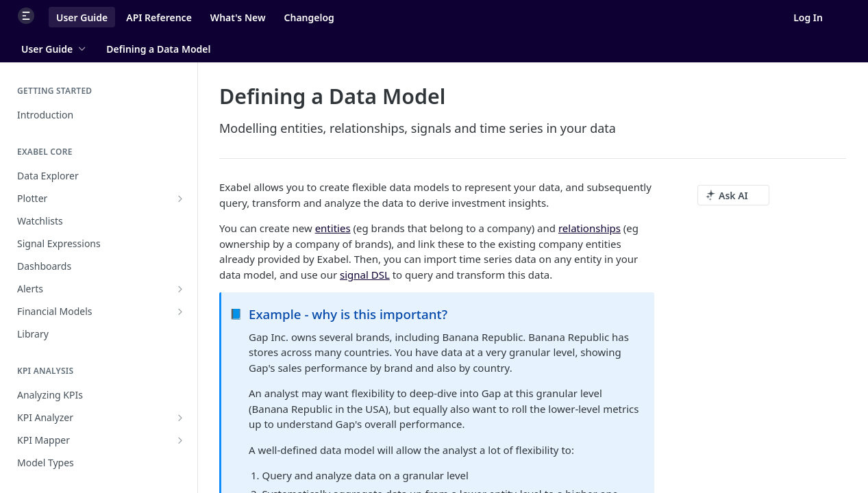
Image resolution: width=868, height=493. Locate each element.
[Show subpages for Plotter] (180, 199)
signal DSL (365, 275)
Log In (808, 17)
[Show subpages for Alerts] (180, 289)
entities (333, 228)
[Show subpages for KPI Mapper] (180, 440)
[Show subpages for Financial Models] (180, 312)
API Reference (159, 17)
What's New (238, 17)
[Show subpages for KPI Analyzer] (180, 418)
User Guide (82, 17)
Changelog (309, 17)
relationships (590, 228)
